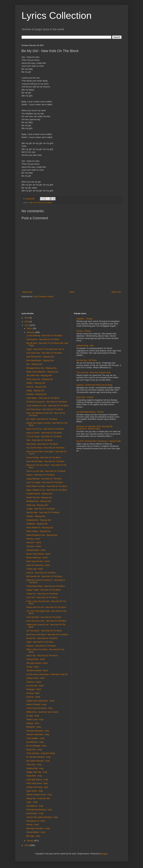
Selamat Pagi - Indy (85, 346)
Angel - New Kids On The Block (40, 642)
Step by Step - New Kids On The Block (43, 512)
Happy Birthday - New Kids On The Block (44, 479)
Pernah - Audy (32, 825)
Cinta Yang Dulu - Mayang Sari (39, 379)
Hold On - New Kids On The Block (41, 573)
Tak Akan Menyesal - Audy (38, 731)
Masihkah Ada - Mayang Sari (39, 501)
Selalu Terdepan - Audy (36, 704)
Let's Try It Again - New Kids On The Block (44, 482)
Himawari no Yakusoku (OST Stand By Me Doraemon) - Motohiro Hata (95, 428)
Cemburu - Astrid (34, 682)
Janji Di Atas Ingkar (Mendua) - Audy (42, 817)
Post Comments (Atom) (43, 297)
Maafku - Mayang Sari (36, 383)
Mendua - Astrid (33, 539)
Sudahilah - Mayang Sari (37, 524)
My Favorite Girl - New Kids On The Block (44, 576)
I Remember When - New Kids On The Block (45, 586)
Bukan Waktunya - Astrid (37, 558)
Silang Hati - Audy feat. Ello (38, 798)
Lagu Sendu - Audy (35, 791)
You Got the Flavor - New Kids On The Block (45, 448)
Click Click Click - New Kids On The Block (44, 353)
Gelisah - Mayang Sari (36, 516)
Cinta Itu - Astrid (33, 697)
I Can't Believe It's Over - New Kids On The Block (47, 406)
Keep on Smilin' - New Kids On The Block (44, 433)
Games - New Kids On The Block (40, 475)
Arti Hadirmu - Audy (35, 806)
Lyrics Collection (57, 16)
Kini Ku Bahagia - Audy (36, 746)
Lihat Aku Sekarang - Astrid (38, 565)
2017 (27, 325)
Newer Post (27, 292)
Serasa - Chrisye (84, 331)
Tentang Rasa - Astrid (36, 659)
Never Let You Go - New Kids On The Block (45, 429)
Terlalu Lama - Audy (35, 720)
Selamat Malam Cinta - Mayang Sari (42, 535)
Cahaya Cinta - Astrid (35, 678)
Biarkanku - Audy (34, 727)
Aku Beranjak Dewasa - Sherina (90, 412)
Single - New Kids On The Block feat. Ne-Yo (45, 349)
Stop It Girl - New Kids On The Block (42, 656)
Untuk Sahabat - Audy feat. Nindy (41, 753)
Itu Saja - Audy (33, 716)
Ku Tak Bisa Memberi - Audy (38, 757)
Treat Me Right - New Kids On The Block (44, 617)
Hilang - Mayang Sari (35, 391)
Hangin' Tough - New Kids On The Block (43, 590)
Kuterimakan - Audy (35, 813)
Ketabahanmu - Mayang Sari (39, 520)
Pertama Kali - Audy (35, 768)
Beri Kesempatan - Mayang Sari (40, 361)
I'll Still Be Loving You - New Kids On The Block (47, 402)
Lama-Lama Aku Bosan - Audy (39, 708)
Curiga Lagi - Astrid (35, 569)
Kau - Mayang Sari (34, 364)
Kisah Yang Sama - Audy (37, 783)
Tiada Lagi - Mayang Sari (37, 505)
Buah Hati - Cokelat (85, 397)
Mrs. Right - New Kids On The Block (42, 419)
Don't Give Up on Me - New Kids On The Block (46, 621)
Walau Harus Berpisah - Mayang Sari (42, 372)
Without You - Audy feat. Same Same (42, 712)
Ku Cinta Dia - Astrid (35, 686)
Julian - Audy (32, 802)
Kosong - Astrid (33, 693)
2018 (27, 322)
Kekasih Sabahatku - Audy (38, 734)
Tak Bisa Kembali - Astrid (37, 671)
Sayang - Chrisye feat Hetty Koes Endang (94, 385)
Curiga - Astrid (32, 667)
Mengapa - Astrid (34, 689)
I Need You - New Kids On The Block (42, 594)
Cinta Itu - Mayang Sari (36, 387)
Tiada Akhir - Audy (34, 776)
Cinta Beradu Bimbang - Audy (39, 810)
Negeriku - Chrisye (84, 319)
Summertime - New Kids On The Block (43, 339)
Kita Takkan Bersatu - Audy (38, 761)
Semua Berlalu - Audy (36, 832)
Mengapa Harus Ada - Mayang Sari (41, 368)
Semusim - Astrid (34, 543)
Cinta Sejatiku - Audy (35, 738)
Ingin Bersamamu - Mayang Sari (40, 357)
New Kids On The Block (43, 203)
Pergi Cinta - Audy (34, 750)
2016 (27, 845)
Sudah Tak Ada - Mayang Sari (39, 498)
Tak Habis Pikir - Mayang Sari (39, 375)
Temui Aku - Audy (34, 765)
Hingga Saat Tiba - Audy (37, 772)
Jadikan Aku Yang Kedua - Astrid (40, 701)
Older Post (116, 292)
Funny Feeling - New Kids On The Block (43, 458)
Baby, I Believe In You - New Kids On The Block (47, 490)
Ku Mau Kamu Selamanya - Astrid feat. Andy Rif (47, 674)
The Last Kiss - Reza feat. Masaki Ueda (93, 373)
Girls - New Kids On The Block (39, 440)
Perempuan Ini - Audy (36, 821)
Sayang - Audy (33, 723)
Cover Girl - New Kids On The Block (42, 597)
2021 (27, 318)
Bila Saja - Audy (33, 836)
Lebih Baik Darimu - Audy (37, 780)
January (30, 841)
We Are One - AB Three (87, 360)
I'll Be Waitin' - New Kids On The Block (43, 398)
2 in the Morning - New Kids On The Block (44, 336)
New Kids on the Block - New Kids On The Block (47, 635)
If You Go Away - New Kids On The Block (44, 436)
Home (72, 292)
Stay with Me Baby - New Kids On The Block (45, 461)
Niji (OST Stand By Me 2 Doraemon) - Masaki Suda (99, 441)
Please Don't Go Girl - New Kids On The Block (46, 607)
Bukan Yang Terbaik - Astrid (38, 554)
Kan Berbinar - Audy (35, 742)
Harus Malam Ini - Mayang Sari (40, 528)
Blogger (104, 854)
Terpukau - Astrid (34, 546)
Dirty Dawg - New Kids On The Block (42, 444)
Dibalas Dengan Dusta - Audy (39, 795)
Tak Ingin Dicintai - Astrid (37, 663)
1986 (31, 203)
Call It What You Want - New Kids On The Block (47, 486)
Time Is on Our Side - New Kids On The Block (46, 471)
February (31, 332)
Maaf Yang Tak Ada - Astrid (38, 561)
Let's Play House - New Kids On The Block (45, 409)
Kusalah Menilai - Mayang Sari (39, 494)
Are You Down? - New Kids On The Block (44, 631)
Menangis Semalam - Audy (38, 828)
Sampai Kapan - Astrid (36, 550)
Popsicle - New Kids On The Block (41, 646)
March (30, 329)
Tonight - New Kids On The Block (40, 509)
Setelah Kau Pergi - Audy (37, 787)
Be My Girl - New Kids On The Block (42, 638)
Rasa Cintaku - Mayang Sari (38, 531)
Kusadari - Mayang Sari (36, 394)
